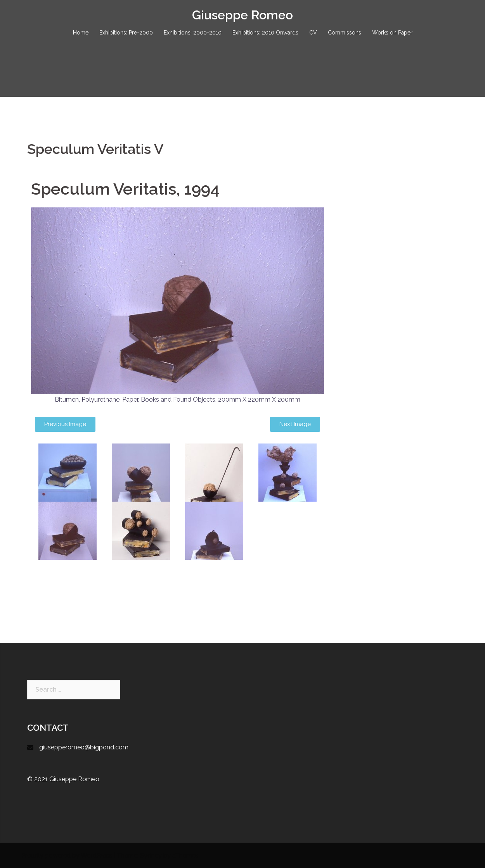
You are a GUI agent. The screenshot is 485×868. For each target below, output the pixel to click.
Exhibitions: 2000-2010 (193, 33)
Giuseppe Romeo (242, 15)
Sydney (151, 855)
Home (81, 33)
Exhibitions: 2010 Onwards (265, 33)
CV (313, 33)
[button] (65, 424)
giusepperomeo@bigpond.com (84, 747)
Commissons (345, 33)
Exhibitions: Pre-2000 (126, 33)
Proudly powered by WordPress (67, 855)
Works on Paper (392, 33)
